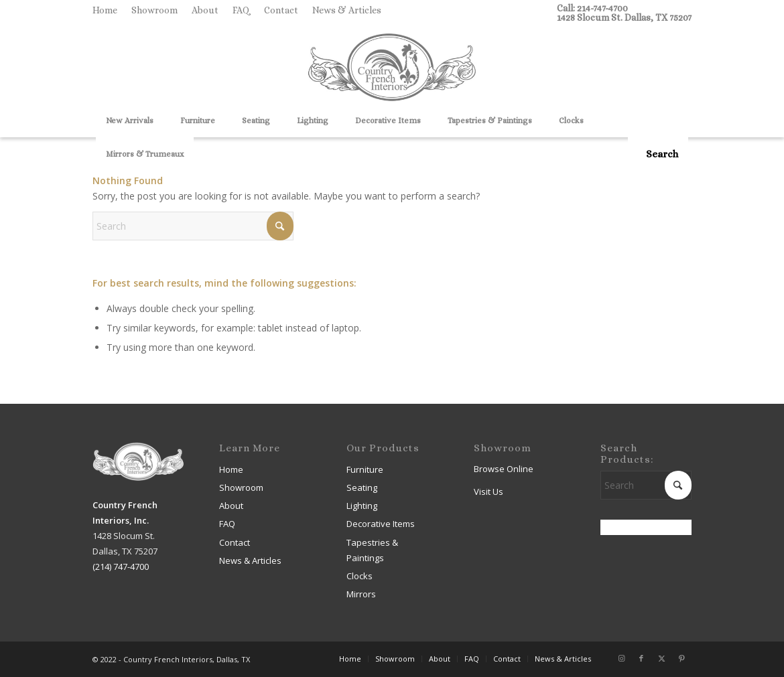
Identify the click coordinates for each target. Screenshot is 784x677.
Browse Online (504, 469)
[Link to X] (661, 658)
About (205, 10)
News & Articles (347, 10)
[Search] (658, 154)
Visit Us (488, 492)
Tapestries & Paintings (372, 550)
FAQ (241, 10)
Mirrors (361, 594)
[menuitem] (109, 10)
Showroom (154, 10)
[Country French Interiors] (392, 69)
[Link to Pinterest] (681, 658)
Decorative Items (381, 524)
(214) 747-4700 (121, 567)
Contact (281, 10)
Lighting (362, 506)
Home (105, 10)
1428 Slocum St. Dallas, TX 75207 (624, 17)
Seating (362, 487)
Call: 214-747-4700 (592, 8)
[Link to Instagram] (621, 658)
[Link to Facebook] (641, 658)
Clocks (360, 576)
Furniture (365, 469)
